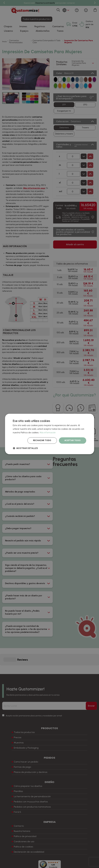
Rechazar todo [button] (42, 440)
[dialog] (49, 434)
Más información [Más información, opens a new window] (48, 433)
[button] (25, 448)
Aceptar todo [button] (73, 440)
